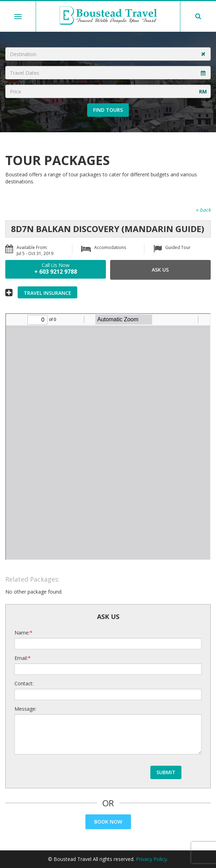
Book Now (108, 822)
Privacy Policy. (152, 859)
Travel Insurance (47, 293)
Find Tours (108, 110)
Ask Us (160, 270)
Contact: (24, 683)
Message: (25, 709)
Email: (21, 658)
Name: (22, 633)
